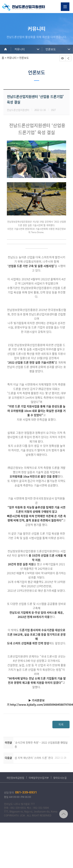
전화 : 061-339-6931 (15, 808)
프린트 (62, 58)
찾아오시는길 (60, 778)
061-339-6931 (26, 793)
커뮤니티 (20, 49)
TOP (64, 814)
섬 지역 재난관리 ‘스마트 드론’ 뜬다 (34, 758)
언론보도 (51, 49)
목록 (61, 724)
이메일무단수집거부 (39, 778)
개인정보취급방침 (15, 778)
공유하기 (68, 58)
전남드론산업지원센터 (24, 7)
